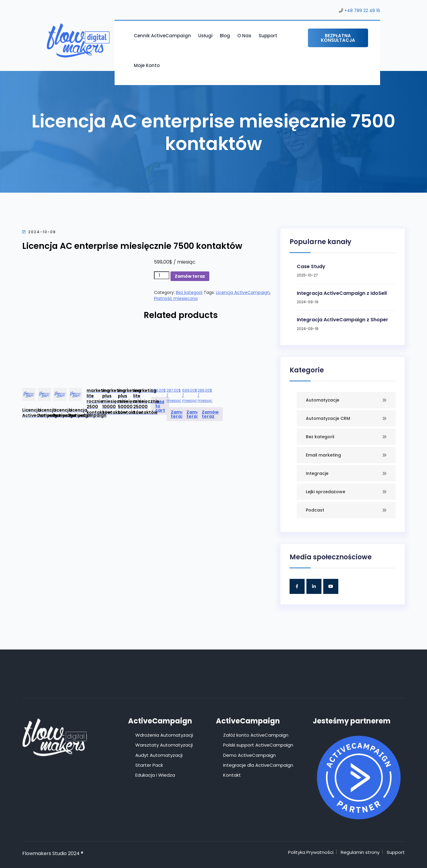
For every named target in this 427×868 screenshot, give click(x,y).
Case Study (311, 266)
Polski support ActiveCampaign (258, 745)
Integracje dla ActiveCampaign (258, 765)
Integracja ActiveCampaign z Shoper (343, 320)
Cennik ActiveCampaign (162, 36)
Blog (225, 36)
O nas (244, 36)
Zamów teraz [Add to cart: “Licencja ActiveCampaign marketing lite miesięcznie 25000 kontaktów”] (210, 414)
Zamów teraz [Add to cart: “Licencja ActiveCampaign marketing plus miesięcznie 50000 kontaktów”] (195, 414)
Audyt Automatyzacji (159, 755)
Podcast (315, 510)
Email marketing (323, 455)
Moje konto (147, 65)
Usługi (205, 36)
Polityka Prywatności (311, 852)
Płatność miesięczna (176, 298)
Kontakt (232, 775)
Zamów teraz (190, 276)
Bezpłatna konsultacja (338, 38)
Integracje (317, 473)
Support (268, 36)
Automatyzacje (323, 400)
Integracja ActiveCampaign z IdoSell (342, 293)
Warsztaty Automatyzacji (164, 745)
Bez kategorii (189, 292)
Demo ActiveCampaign (249, 755)
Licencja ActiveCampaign (243, 292)
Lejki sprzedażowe (326, 492)
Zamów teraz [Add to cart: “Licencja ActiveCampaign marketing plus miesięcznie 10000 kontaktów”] (179, 414)
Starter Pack (149, 765)
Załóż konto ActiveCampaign (256, 735)
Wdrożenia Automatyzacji (164, 735)
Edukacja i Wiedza (155, 775)
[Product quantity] (162, 275)
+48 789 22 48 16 (362, 11)
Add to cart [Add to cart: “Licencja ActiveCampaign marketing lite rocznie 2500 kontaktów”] (160, 406)
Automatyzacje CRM (328, 418)
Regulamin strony (360, 852)
